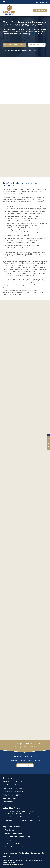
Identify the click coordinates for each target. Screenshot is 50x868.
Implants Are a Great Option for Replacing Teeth (24, 817)
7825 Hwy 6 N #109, (21, 50)
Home (5, 853)
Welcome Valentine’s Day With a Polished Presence (25, 820)
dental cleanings (9, 256)
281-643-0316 (36, 34)
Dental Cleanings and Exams (16, 847)
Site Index (7, 856)
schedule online (15, 295)
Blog (44, 853)
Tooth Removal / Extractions (16, 844)
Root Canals (10, 830)
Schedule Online (40, 10)
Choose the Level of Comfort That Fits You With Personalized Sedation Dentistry (23, 813)
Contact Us (35, 853)
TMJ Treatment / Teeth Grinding (17, 837)
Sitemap (12, 862)
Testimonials (24, 853)
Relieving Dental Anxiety (14, 833)
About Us (13, 853)
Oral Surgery (10, 840)
